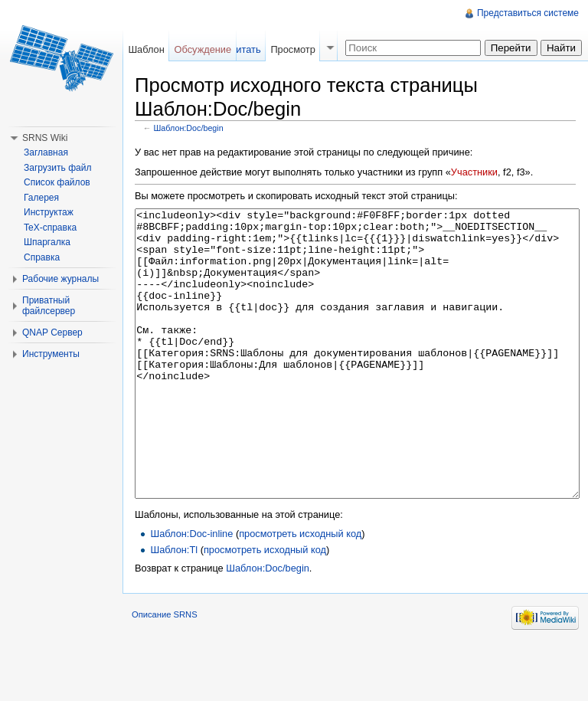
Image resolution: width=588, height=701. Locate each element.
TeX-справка (50, 228)
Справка (42, 257)
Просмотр (292, 49)
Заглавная (46, 152)
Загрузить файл (57, 168)
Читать (245, 49)
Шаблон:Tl (174, 607)
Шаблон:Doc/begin (189, 128)
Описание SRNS (165, 672)
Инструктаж (49, 212)
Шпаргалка (47, 242)
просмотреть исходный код (300, 591)
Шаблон (146, 49)
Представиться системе (528, 13)
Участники (474, 172)
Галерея (41, 198)
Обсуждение (203, 49)
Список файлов (57, 182)
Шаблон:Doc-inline (191, 591)
